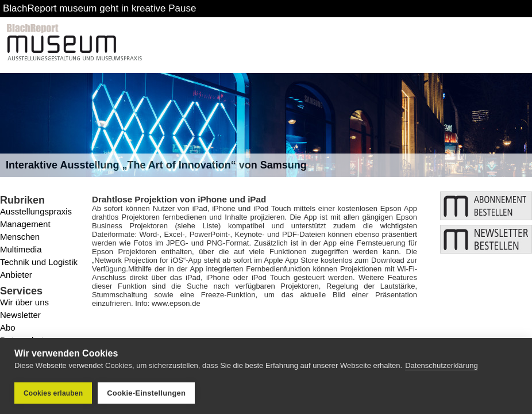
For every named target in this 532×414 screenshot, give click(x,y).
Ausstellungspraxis (36, 211)
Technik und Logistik (39, 262)
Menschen (20, 237)
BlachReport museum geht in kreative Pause (99, 8)
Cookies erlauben (53, 393)
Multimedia (21, 249)
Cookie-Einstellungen (146, 393)
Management (25, 224)
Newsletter (20, 315)
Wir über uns (24, 302)
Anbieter (16, 275)
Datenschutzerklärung (441, 365)
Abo (8, 327)
